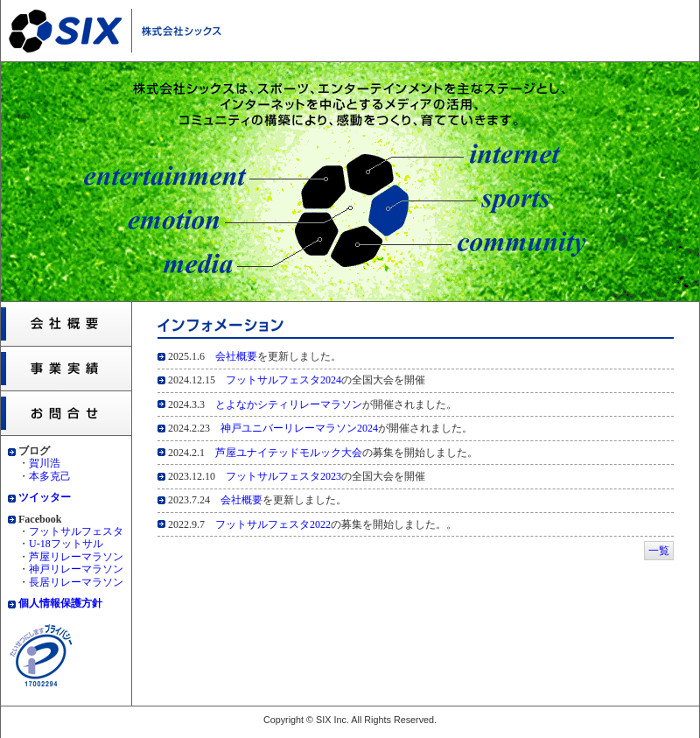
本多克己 (50, 476)
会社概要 (236, 356)
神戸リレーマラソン (76, 569)
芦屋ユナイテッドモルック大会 (289, 453)
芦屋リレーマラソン (76, 557)
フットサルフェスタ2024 (283, 380)
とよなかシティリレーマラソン (289, 404)
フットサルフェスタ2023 (283, 476)
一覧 (659, 551)
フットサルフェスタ (76, 531)
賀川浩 (45, 463)
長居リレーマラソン (76, 582)
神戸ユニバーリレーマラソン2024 (299, 428)
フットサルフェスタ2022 (273, 524)
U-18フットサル (66, 544)
